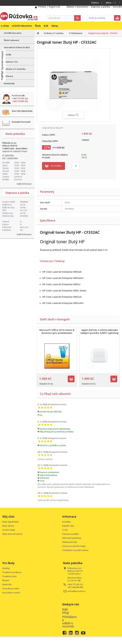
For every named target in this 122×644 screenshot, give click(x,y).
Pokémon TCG (11, 62)
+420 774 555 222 (20, 101)
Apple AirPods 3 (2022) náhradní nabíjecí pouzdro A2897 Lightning (99, 331)
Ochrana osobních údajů (74, 546)
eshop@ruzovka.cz (77, 591)
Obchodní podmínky (72, 538)
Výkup (55, 26)
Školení (6, 580)
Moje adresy (8, 526)
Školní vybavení (12, 40)
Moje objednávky (11, 522)
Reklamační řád (69, 542)
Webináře (7, 584)
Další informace (24, 184)
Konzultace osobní (11, 593)
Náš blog (65, 611)
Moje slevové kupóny (12, 534)
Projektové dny (10, 576)
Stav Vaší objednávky (22, 111)
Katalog (6, 568)
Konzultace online (11, 588)
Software (8, 76)
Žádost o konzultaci (77, 7)
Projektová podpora (12, 572)
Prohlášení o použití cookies (75, 550)
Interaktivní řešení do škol (17, 47)
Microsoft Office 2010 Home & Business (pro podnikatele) (57, 331)
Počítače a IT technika (15, 69)
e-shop (5, 26)
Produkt (46, 158)
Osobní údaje (9, 530)
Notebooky (9, 83)
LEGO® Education (22, 26)
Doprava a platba (101, 7)
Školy (38, 26)
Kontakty (66, 522)
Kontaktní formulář (21, 122)
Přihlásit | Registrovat (49, 7)
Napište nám (68, 526)
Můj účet (8, 517)
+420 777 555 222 (20, 98)
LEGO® (7, 55)
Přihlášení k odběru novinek (69, 622)
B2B (46, 26)
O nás (65, 530)
